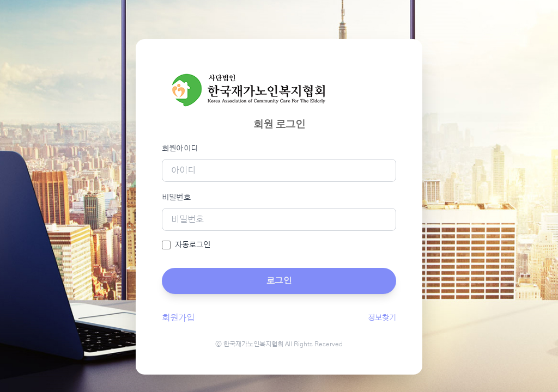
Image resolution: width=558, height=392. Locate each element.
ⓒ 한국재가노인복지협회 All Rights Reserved (279, 344)
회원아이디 (180, 149)
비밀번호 (176, 198)
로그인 (279, 281)
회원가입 (178, 318)
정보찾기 (382, 318)
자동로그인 (193, 245)
